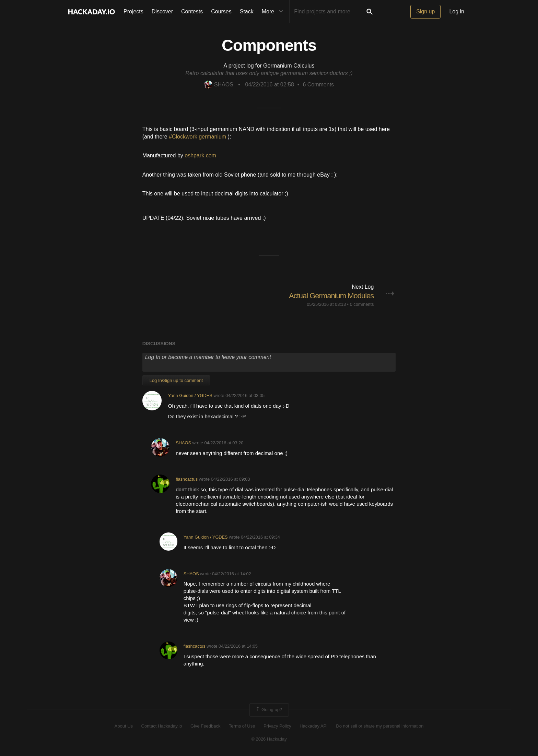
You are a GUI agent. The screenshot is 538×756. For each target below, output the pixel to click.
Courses (221, 11)
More (274, 12)
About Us (124, 726)
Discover (162, 11)
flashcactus (187, 479)
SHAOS (219, 85)
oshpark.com (200, 155)
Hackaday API (314, 726)
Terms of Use (242, 726)
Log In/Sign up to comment (176, 380)
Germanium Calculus (289, 66)
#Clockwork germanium (198, 137)
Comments (318, 85)
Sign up (425, 11)
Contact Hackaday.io (162, 726)
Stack (247, 11)
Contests (192, 11)
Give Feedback (205, 726)
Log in (457, 11)
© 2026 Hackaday (269, 739)
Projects (133, 11)
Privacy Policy (277, 726)
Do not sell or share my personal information (380, 726)
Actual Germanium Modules (331, 296)
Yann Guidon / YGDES (190, 395)
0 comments (362, 304)
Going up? (269, 710)
